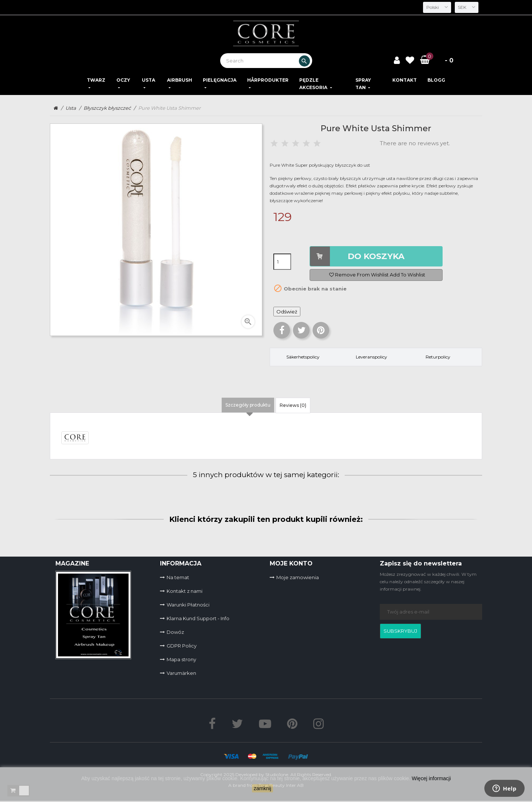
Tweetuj (301, 330)
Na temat (178, 577)
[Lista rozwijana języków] (435, 7)
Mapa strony (181, 659)
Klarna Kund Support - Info (198, 618)
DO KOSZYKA (376, 256)
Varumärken (181, 673)
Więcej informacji (432, 778)
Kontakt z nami (185, 591)
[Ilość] (282, 262)
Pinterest (321, 330)
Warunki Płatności (188, 605)
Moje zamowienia (298, 577)
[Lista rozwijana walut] (466, 7)
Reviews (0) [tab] (293, 405)
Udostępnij (282, 330)
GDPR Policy (182, 646)
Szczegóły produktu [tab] (248, 405)
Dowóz (175, 632)
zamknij (262, 788)
